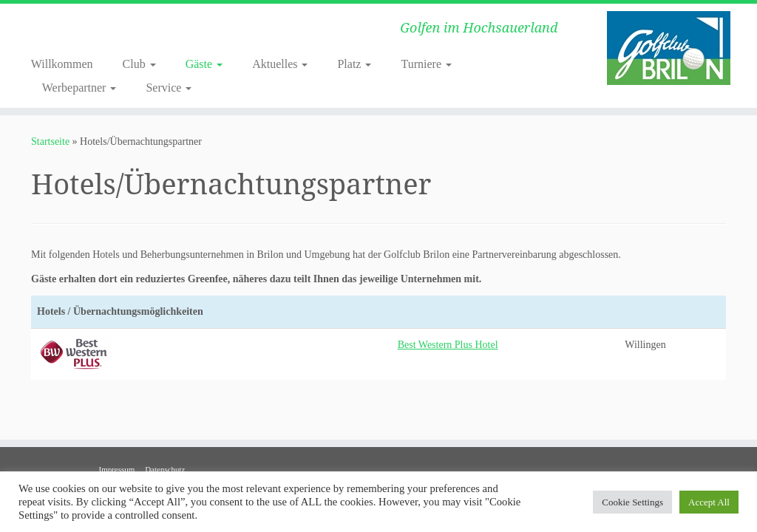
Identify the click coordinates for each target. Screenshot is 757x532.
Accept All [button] (709, 502)
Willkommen (62, 64)
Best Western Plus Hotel (448, 345)
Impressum (116, 469)
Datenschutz (165, 469)
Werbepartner (79, 88)
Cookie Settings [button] (632, 502)
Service (169, 88)
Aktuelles (280, 64)
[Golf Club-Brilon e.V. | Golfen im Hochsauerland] (668, 48)
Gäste (204, 64)
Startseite (50, 141)
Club (139, 64)
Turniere (426, 64)
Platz (354, 64)
